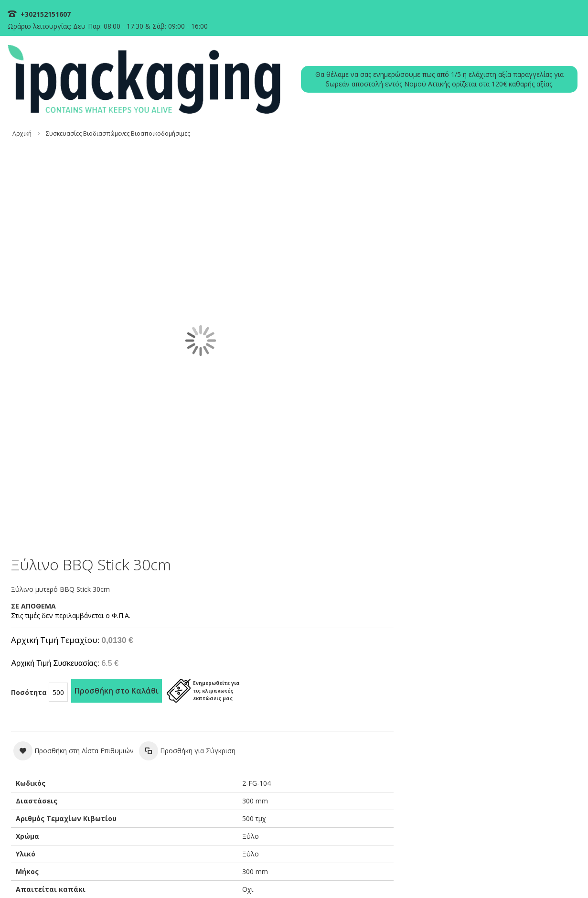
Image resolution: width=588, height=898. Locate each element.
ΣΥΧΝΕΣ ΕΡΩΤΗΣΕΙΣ (420, 676)
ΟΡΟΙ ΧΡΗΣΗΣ (554, 875)
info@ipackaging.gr (357, 756)
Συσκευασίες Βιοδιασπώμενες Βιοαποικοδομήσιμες (122, 98)
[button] (362, 315)
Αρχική (26, 98)
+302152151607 (49, 14)
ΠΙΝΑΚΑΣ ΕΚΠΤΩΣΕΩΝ (536, 676)
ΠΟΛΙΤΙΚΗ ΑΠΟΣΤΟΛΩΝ (497, 875)
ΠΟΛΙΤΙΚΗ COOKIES (296, 875)
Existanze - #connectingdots (543, 893)
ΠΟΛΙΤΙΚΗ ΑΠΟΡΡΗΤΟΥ (360, 875)
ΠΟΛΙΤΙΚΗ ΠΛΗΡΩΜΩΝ (428, 875)
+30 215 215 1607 (356, 738)
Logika (180, 736)
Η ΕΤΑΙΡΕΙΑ (476, 676)
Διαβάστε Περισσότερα (58, 803)
